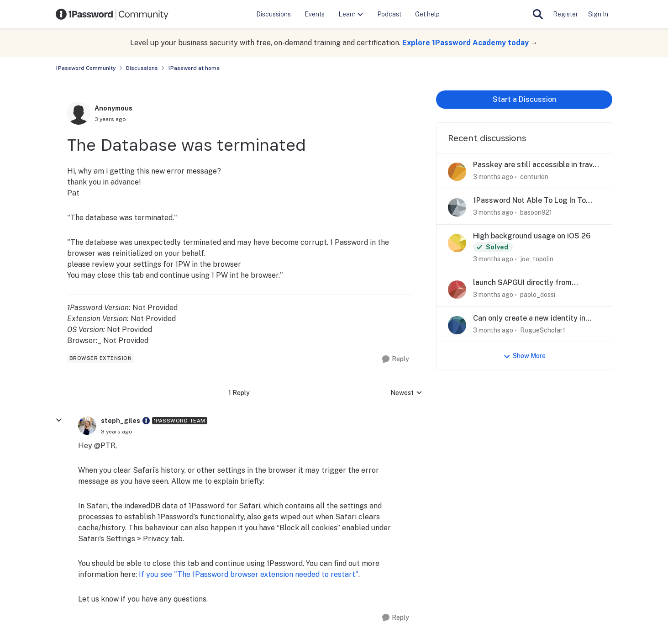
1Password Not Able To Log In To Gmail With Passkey (529, 201)
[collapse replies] (59, 420)
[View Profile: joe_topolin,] (457, 243)
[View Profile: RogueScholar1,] (457, 325)
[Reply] (396, 359)
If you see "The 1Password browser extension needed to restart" (249, 574)
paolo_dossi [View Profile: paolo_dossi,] (538, 295)
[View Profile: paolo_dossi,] (457, 290)
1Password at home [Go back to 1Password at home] (194, 68)
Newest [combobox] (406, 393)
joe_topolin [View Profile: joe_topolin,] (537, 259)
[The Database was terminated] (117, 432)
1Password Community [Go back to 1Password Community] (86, 68)
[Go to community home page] (112, 14)
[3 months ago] (493, 177)
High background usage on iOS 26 (532, 236)
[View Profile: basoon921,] (457, 207)
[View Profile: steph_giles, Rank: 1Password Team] (87, 426)
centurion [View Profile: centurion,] (534, 177)
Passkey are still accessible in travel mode (536, 165)
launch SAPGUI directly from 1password (522, 283)
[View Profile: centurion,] (457, 172)
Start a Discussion (524, 99)
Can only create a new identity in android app (529, 319)
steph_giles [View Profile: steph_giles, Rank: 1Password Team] (121, 421)
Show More (524, 356)
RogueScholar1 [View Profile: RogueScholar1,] (543, 330)
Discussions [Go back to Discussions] (142, 68)
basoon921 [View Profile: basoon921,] (536, 212)
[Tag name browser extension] (101, 358)
